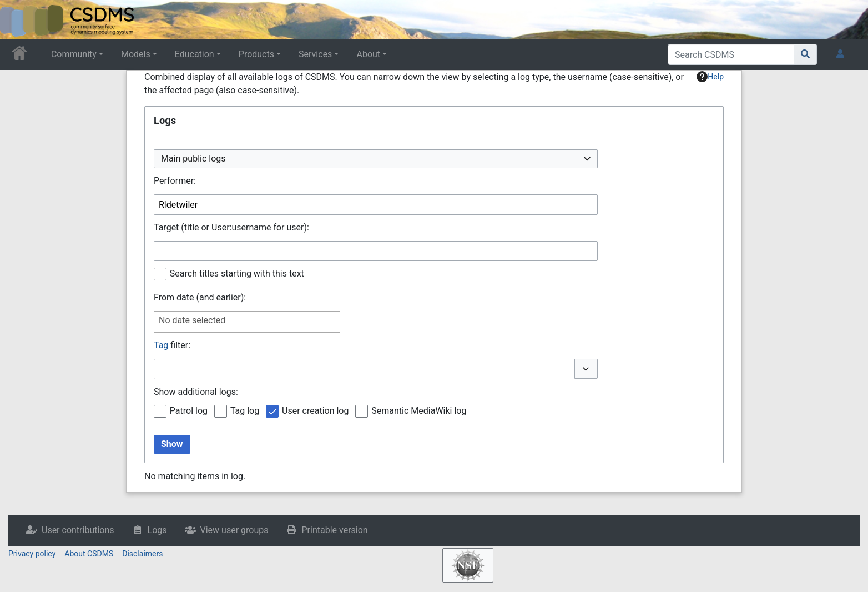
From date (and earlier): (200, 297)
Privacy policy (32, 554)
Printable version (334, 530)
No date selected (192, 320)
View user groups (234, 530)
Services (315, 54)
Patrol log (189, 411)
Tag (161, 345)
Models (136, 54)
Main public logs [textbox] (193, 159)
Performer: (175, 181)
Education (195, 54)
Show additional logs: (196, 392)
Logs (157, 530)
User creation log (315, 411)
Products (256, 54)
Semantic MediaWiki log (419, 411)
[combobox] (376, 159)
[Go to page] (806, 54)
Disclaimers (142, 554)
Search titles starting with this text (237, 274)
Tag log (245, 411)
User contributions (78, 530)
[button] (586, 369)
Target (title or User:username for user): (231, 227)
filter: (172, 345)
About (368, 54)
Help (710, 77)
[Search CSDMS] (731, 54)
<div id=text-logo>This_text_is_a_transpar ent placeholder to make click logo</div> (18, 19)
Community (74, 54)
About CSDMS (89, 554)
